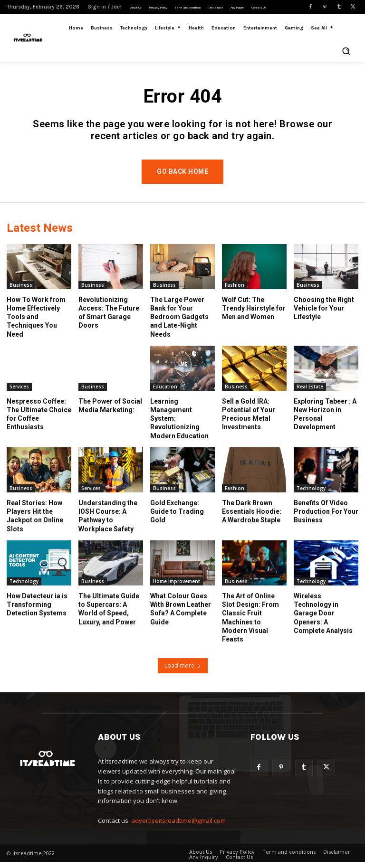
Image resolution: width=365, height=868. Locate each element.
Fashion (235, 291)
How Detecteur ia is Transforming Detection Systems (37, 611)
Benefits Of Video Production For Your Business (326, 518)
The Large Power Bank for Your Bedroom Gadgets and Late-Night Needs (179, 323)
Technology (311, 494)
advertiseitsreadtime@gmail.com (178, 826)
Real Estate (310, 393)
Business (21, 291)
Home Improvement (177, 587)
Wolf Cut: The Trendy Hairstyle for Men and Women (254, 314)
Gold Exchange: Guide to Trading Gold (177, 518)
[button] (346, 51)
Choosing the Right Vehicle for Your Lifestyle (324, 314)
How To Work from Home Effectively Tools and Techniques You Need (36, 323)
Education (165, 393)
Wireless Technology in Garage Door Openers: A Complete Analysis (323, 619)
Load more (183, 671)
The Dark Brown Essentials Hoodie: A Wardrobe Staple (252, 518)
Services (19, 393)
